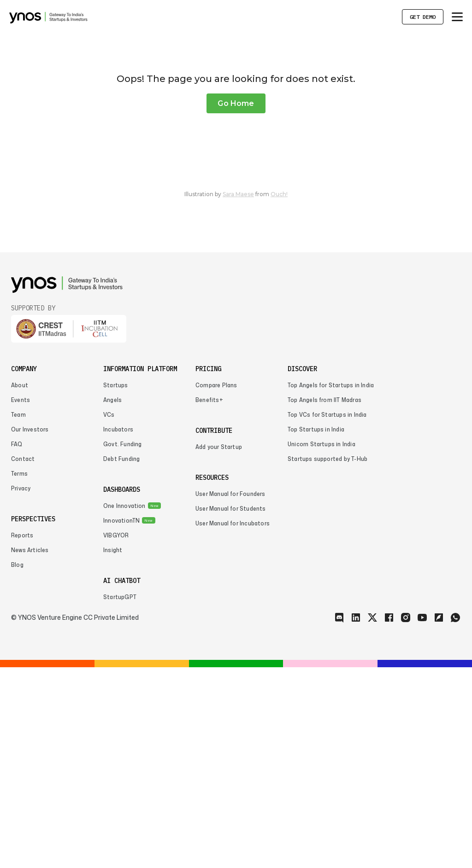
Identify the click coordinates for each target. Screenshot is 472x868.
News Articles (30, 751)
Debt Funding (121, 660)
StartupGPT (120, 798)
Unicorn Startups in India (322, 645)
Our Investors (30, 630)
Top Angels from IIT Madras (324, 601)
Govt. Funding (122, 645)
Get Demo (423, 17)
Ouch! (279, 395)
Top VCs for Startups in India (327, 615)
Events (21, 601)
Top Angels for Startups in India (331, 586)
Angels (112, 601)
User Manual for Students (231, 709)
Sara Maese (238, 395)
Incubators (118, 630)
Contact (23, 660)
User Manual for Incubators (233, 724)
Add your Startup (219, 648)
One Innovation (124, 707)
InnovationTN (121, 721)
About (20, 586)
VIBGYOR (116, 736)
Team (18, 615)
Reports (22, 736)
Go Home (236, 304)
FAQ (17, 645)
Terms (19, 674)
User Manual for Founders (230, 695)
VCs (109, 615)
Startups (116, 586)
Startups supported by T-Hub (327, 660)
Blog (17, 766)
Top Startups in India (316, 630)
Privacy (21, 689)
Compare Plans (216, 586)
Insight (113, 751)
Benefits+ (209, 601)
